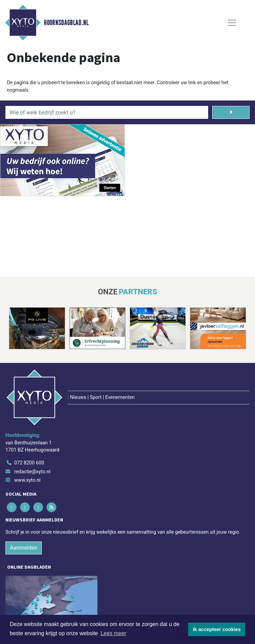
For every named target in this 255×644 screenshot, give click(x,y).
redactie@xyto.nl (32, 472)
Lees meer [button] (113, 633)
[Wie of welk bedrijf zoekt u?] (107, 112)
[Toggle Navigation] (232, 23)
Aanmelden (24, 548)
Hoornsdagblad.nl (66, 23)
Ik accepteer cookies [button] (217, 629)
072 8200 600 (29, 463)
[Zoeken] (231, 112)
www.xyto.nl (27, 480)
